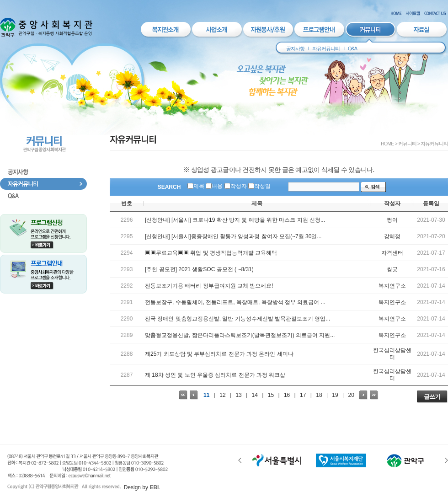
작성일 (262, 186)
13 (238, 395)
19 (335, 395)
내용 (217, 186)
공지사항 (295, 48)
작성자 (239, 186)
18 (319, 395)
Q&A (352, 48)
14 (255, 395)
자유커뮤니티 (326, 48)
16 (287, 395)
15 (271, 395)
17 (303, 395)
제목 (199, 186)
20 (351, 395)
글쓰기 (432, 397)
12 (222, 395)
